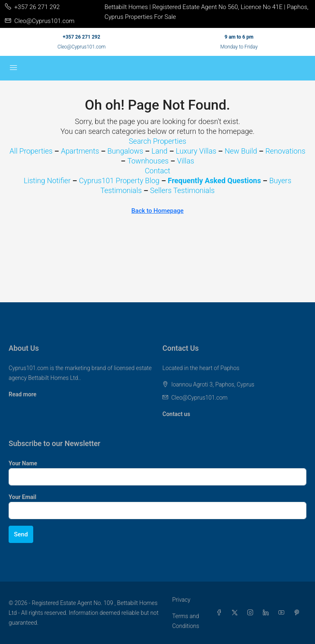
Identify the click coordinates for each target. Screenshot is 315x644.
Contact (157, 171)
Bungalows (125, 151)
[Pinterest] (299, 613)
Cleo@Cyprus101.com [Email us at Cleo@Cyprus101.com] (199, 398)
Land (159, 151)
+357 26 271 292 (81, 37)
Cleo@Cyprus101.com (82, 47)
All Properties (31, 151)
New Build (241, 151)
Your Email (22, 497)
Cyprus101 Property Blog (119, 181)
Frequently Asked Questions (214, 181)
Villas (185, 161)
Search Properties (157, 141)
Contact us (176, 414)
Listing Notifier (47, 181)
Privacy (181, 600)
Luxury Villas (196, 151)
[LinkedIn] (267, 613)
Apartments (80, 151)
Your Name (23, 463)
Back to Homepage (157, 211)
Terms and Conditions (186, 621)
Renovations (285, 151)
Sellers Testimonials (183, 190)
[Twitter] (236, 613)
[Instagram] (252, 613)
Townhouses (148, 161)
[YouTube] (283, 613)
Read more (23, 394)
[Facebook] (221, 613)
